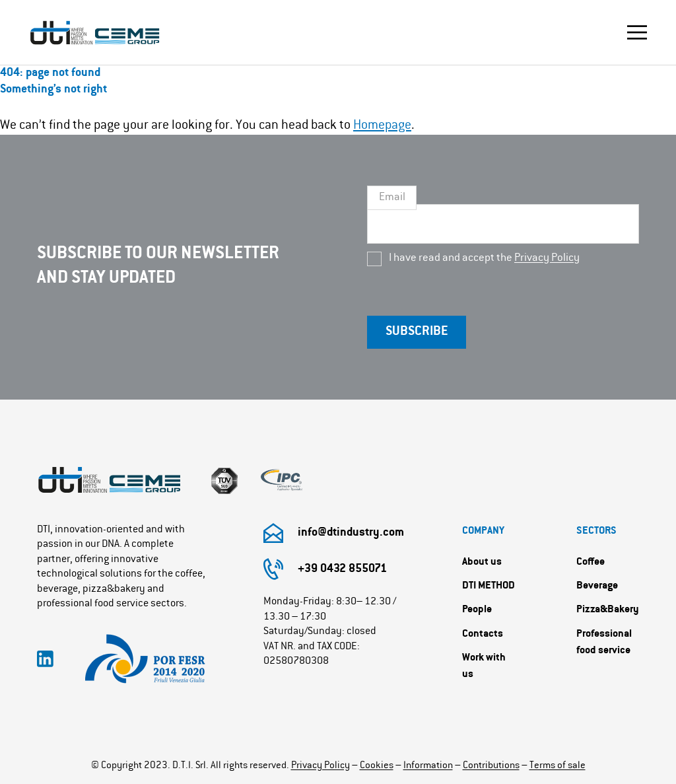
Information (428, 766)
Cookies (377, 766)
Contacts (483, 634)
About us (482, 562)
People (477, 610)
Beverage (597, 586)
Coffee (591, 562)
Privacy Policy (547, 258)
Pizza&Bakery (608, 610)
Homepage (382, 126)
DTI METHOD (489, 586)
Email (392, 197)
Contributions (491, 766)
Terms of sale (558, 766)
